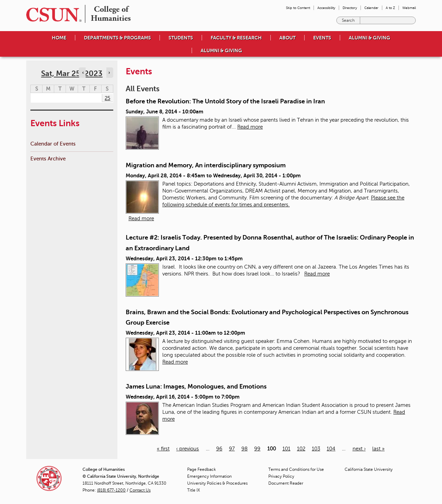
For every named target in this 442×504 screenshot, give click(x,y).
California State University (369, 469)
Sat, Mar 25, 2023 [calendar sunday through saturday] (72, 73)
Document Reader (286, 483)
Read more (250, 127)
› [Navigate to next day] (109, 73)
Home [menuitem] (59, 38)
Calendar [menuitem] (371, 8)
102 (301, 449)
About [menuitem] (287, 38)
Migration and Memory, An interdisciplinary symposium (206, 165)
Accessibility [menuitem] (326, 8)
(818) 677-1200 (111, 490)
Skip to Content (298, 8)
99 (257, 449)
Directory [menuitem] (350, 8)
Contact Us (140, 490)
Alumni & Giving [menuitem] (369, 38)
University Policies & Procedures (217, 483)
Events (322, 38)
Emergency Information (209, 476)
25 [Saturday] (107, 98)
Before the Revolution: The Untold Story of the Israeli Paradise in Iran (225, 101)
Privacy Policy (281, 476)
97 (232, 449)
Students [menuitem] (181, 38)
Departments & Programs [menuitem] (117, 38)
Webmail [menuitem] (409, 8)
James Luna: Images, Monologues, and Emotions (196, 386)
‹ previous (188, 449)
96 (219, 449)
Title (194, 490)
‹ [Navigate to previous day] (83, 73)
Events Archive (48, 158)
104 (331, 449)
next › (359, 449)
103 (316, 449)
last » (378, 449)
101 (286, 449)
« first (163, 449)
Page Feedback (201, 469)
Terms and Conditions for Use (296, 469)
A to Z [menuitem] (390, 8)
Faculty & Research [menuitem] (236, 38)
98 (244, 449)
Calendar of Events (53, 144)
